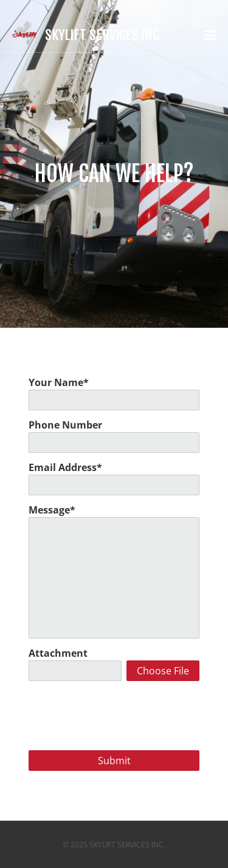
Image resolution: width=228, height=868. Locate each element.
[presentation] (115, 713)
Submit (114, 761)
